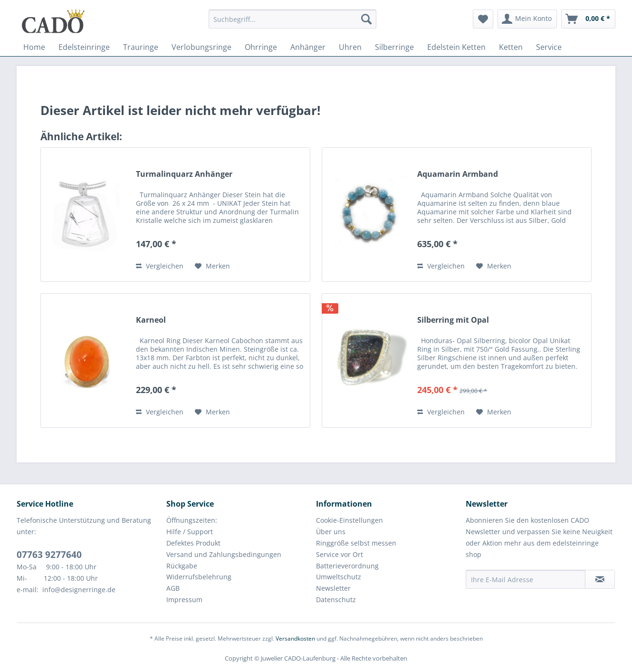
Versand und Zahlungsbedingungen (224, 554)
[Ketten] (511, 47)
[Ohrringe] (261, 47)
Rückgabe (182, 566)
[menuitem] (292, 24)
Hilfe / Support (190, 532)
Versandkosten (295, 638)
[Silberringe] (394, 47)
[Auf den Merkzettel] (212, 266)
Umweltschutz (339, 577)
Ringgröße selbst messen (356, 543)
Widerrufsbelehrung (199, 577)
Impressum (184, 600)
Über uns (331, 532)
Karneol (151, 320)
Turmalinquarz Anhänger (184, 174)
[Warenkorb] (588, 19)
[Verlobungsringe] (201, 47)
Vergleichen (160, 266)
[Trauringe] (141, 47)
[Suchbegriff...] (292, 19)
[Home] (34, 47)
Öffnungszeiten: (192, 520)
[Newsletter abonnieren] (600, 579)
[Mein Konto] (527, 19)
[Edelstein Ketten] (456, 47)
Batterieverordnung (347, 566)
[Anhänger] (308, 47)
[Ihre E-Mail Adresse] (526, 579)
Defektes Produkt (193, 543)
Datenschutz (336, 600)
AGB (173, 588)
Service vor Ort (340, 554)
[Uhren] (350, 47)
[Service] (549, 47)
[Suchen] (366, 19)
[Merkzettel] (483, 19)
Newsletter (333, 588)
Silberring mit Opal (453, 320)
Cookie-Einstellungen (350, 520)
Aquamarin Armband (458, 174)
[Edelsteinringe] (84, 47)
